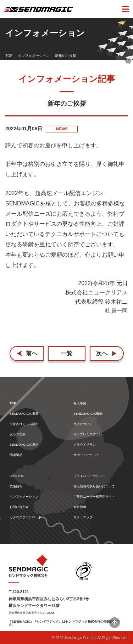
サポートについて (86, 455)
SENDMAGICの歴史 (24, 445)
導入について (83, 424)
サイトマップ (83, 517)
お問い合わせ (19, 507)
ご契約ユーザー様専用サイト (94, 497)
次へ (102, 353)
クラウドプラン (85, 445)
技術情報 (16, 486)
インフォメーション (34, 56)
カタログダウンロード (26, 517)
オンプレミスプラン (88, 434)
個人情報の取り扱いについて (94, 486)
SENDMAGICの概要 (24, 414)
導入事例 (80, 404)
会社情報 (80, 507)
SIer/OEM (17, 476)
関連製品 (16, 455)
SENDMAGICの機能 (88, 414)
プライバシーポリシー (89, 476)
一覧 (67, 353)
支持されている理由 (24, 424)
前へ (32, 353)
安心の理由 (18, 434)
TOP (9, 56)
